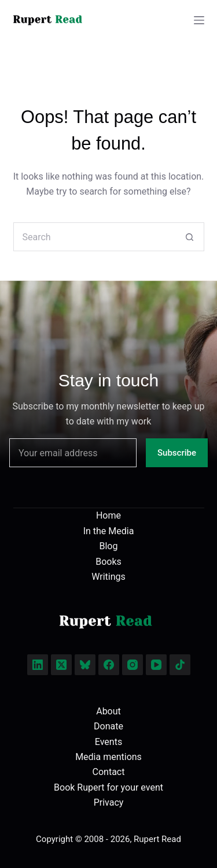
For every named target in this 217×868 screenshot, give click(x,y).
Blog (109, 546)
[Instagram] (133, 665)
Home (108, 515)
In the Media (109, 531)
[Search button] (190, 237)
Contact (109, 772)
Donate (108, 726)
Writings (108, 577)
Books (108, 562)
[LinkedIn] (38, 665)
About (108, 711)
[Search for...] (94, 237)
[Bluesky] (85, 665)
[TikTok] (180, 665)
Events (108, 742)
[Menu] (199, 20)
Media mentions (108, 757)
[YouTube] (156, 665)
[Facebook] (109, 665)
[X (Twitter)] (61, 665)
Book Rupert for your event (108, 787)
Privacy (109, 802)
